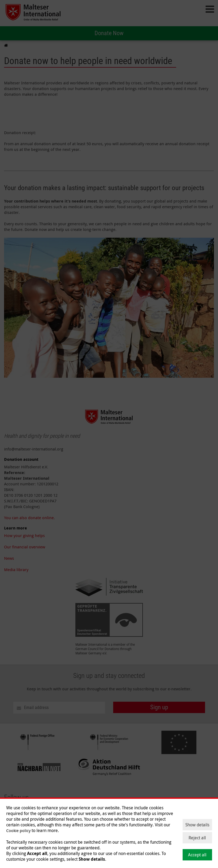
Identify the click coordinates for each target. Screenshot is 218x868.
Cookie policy (18, 830)
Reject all (197, 838)
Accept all (197, 855)
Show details (197, 825)
